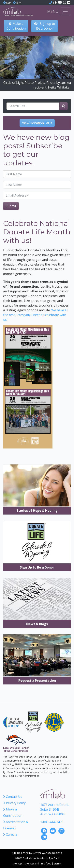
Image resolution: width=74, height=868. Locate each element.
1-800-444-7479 (52, 822)
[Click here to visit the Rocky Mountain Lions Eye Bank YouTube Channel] (53, 830)
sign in (58, 863)
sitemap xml (32, 863)
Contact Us (13, 797)
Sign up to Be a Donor (44, 26)
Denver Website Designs (47, 853)
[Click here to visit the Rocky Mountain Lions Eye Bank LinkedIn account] (69, 3)
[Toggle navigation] (65, 11)
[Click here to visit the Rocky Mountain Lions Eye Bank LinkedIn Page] (44, 837)
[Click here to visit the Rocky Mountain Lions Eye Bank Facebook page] (56, 3)
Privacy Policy (14, 803)
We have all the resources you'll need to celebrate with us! (36, 315)
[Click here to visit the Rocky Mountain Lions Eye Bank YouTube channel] (60, 3)
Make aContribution (16, 26)
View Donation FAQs (37, 123)
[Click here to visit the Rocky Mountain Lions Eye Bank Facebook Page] (45, 830)
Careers (10, 834)
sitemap (17, 863)
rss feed (46, 863)
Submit (11, 206)
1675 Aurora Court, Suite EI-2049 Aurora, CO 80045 (54, 809)
